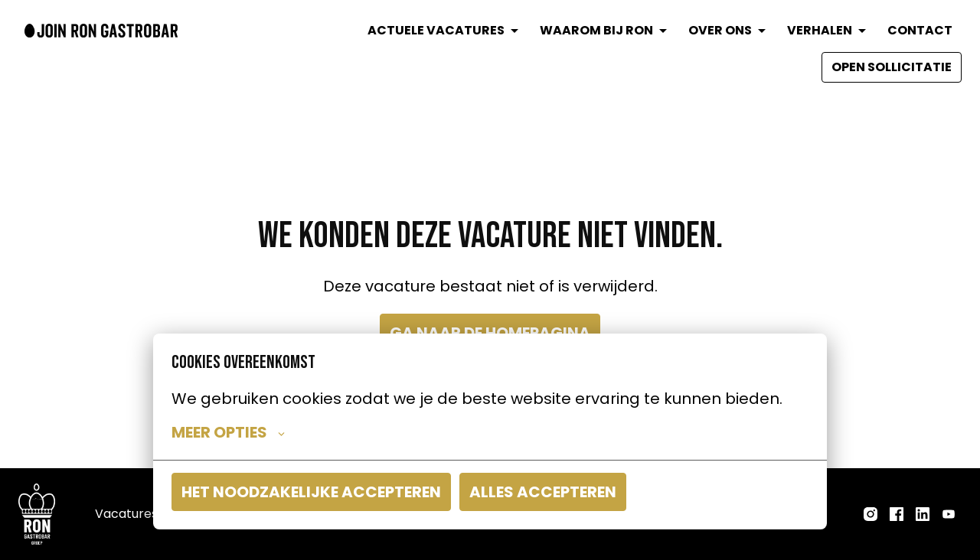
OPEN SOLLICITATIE (892, 67)
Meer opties (228, 432)
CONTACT (920, 30)
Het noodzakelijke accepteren (311, 492)
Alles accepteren (543, 492)
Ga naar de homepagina (490, 333)
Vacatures (126, 514)
